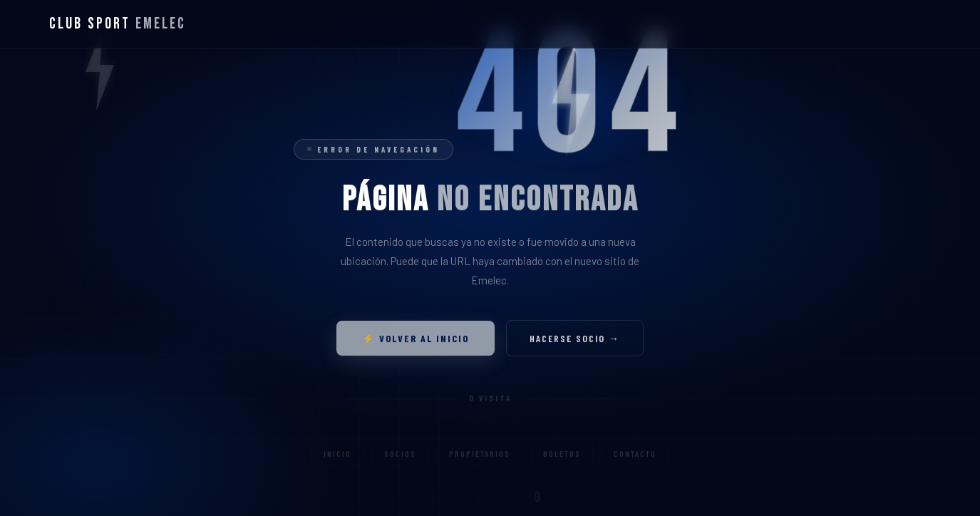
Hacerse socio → (575, 343)
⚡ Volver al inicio (416, 343)
